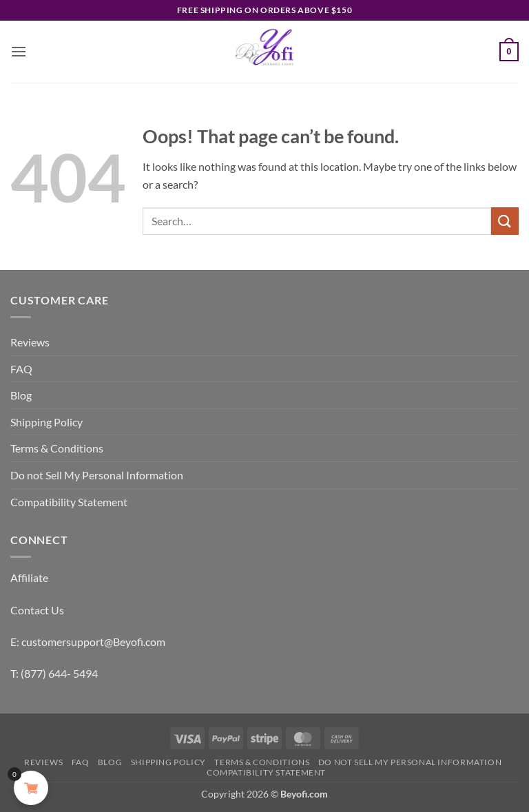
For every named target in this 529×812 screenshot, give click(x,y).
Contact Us (37, 610)
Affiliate (29, 577)
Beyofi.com (304, 794)
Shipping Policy (46, 422)
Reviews (30, 342)
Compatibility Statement (69, 502)
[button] (19, 51)
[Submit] (505, 221)
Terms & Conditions (57, 448)
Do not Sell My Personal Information (97, 475)
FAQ (21, 369)
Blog (21, 395)
